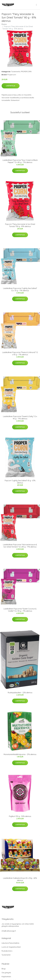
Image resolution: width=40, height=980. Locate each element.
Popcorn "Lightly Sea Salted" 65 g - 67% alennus (20, 482)
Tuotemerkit (16, 72)
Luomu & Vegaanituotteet (11, 947)
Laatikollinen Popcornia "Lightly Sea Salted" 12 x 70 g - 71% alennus (20, 289)
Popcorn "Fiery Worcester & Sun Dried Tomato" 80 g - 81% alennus (20, 225)
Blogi (4, 969)
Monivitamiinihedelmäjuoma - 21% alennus (20, 754)
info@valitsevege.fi (9, 931)
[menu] (37, 5)
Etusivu (4, 24)
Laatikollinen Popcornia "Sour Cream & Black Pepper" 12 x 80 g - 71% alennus (20, 161)
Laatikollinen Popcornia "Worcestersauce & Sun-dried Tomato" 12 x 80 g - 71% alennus (20, 546)
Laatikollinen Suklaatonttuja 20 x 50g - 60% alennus (20, 879)
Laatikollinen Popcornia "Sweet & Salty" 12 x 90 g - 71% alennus (20, 417)
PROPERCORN (26, 72)
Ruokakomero (7, 951)
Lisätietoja (11, 86)
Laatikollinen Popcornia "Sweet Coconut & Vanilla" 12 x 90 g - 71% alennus (20, 610)
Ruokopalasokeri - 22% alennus (20, 693)
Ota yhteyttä (6, 973)
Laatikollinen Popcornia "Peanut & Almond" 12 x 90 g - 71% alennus (20, 353)
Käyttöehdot (6, 977)
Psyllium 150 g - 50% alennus (20, 816)
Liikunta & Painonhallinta (10, 943)
